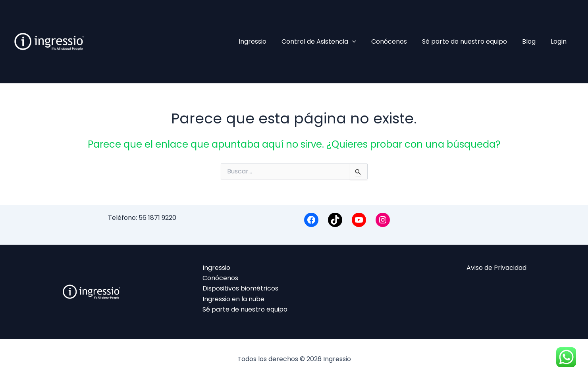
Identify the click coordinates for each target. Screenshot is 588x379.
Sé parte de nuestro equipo (470, 41)
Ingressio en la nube (233, 299)
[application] (363, 42)
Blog (532, 41)
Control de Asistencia (330, 42)
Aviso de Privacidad (496, 268)
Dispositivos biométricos (240, 289)
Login (560, 41)
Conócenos (397, 41)
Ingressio (266, 41)
